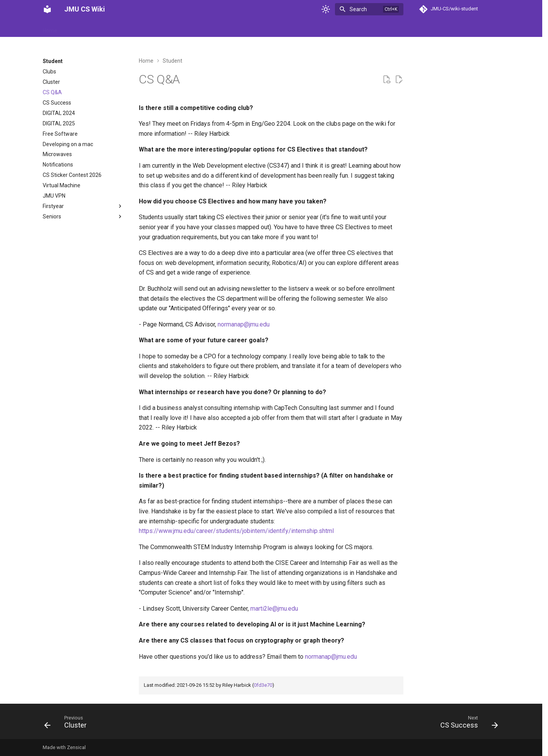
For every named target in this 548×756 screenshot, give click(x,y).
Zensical (76, 747)
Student (224, 28)
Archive (76, 28)
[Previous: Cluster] (68, 724)
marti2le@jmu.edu (274, 609)
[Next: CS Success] (467, 724)
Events (141, 28)
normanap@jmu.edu (244, 324)
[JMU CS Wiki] (47, 9)
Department (109, 28)
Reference (192, 28)
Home (50, 28)
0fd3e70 (263, 685)
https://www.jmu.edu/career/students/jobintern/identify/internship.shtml (236, 531)
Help (164, 28)
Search (358, 9)
